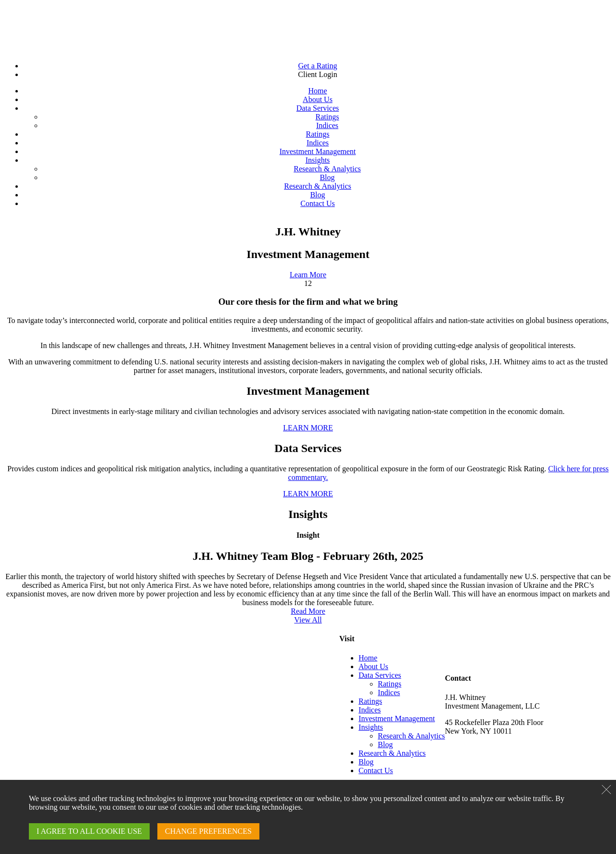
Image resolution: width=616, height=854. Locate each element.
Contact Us (318, 203)
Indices (327, 125)
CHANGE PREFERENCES (208, 831)
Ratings (327, 117)
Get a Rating (318, 66)
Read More (308, 611)
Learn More (308, 275)
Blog (327, 177)
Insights (318, 160)
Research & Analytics (327, 169)
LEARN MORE (308, 428)
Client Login (317, 74)
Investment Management (318, 151)
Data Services (318, 108)
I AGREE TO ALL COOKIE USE (89, 831)
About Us (318, 99)
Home (317, 91)
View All (308, 620)
